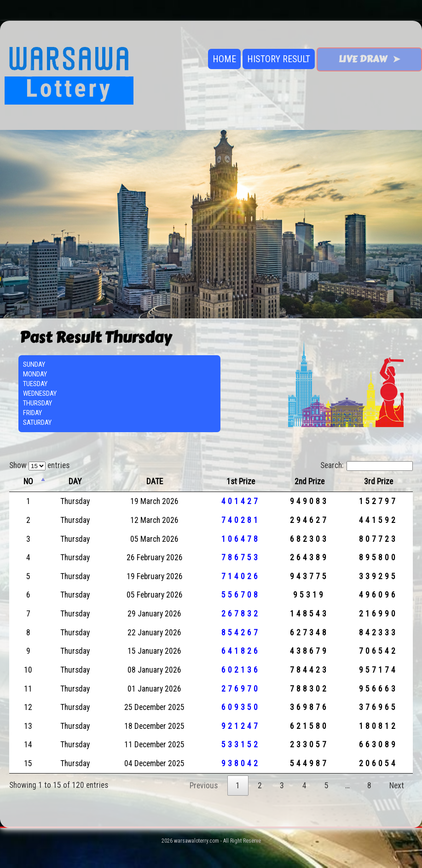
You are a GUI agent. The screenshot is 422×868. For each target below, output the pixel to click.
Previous (204, 786)
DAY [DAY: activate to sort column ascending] (75, 481)
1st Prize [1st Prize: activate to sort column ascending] (241, 481)
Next (397, 786)
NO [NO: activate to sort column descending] (28, 481)
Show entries (39, 465)
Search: (367, 465)
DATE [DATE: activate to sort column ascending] (155, 481)
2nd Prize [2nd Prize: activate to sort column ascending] (309, 481)
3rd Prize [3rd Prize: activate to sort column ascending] (379, 481)
